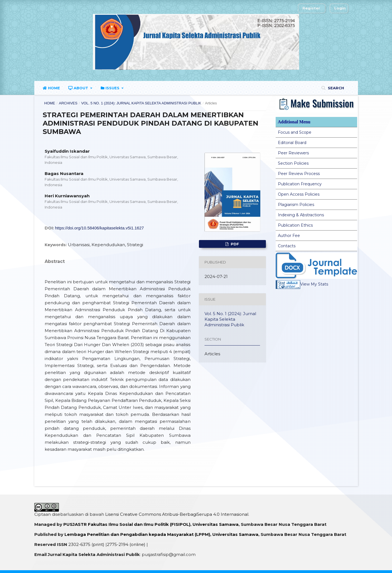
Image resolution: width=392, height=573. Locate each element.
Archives (68, 103)
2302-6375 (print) (86, 544)
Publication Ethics (295, 225)
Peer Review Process (299, 174)
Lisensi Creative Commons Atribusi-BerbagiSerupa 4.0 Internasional (177, 514)
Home (51, 88)
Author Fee (289, 236)
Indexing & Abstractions (301, 215)
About (79, 88)
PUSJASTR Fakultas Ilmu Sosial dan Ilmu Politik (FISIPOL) (127, 524)
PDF (234, 244)
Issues (111, 88)
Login (340, 8)
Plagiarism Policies (296, 205)
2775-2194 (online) (126, 544)
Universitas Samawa (216, 524)
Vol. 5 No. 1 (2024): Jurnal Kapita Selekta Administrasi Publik (141, 103)
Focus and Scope (295, 132)
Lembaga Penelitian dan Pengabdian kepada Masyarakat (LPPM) (137, 534)
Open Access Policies (299, 194)
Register (311, 8)
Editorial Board (292, 143)
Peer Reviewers (293, 153)
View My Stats (302, 284)
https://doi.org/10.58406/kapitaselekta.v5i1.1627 (99, 228)
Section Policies (293, 163)
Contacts (287, 246)
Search (335, 88)
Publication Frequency (300, 184)
